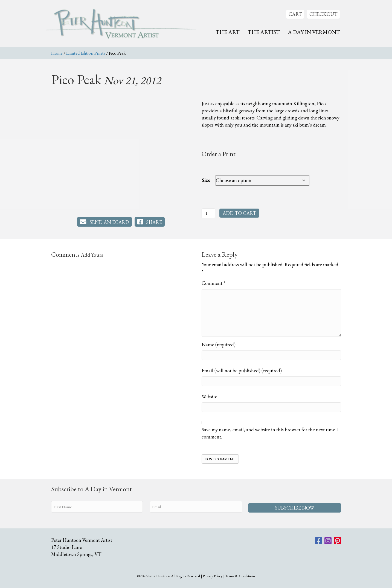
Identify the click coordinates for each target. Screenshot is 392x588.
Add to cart (239, 213)
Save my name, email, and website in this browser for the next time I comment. (270, 433)
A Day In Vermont (314, 32)
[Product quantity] (209, 213)
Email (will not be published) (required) (242, 371)
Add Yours (92, 255)
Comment (214, 283)
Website (209, 397)
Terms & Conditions (240, 575)
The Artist (264, 32)
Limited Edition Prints (86, 53)
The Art (228, 32)
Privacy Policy (213, 575)
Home (57, 53)
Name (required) (219, 345)
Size (206, 180)
